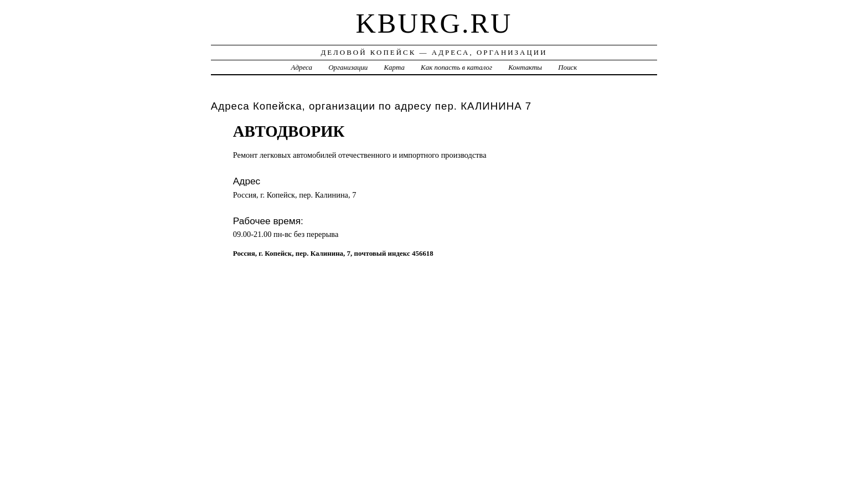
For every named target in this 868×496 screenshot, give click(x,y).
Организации (348, 67)
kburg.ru (434, 23)
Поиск (567, 67)
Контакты (525, 67)
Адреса (302, 67)
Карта (394, 67)
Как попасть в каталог (456, 67)
